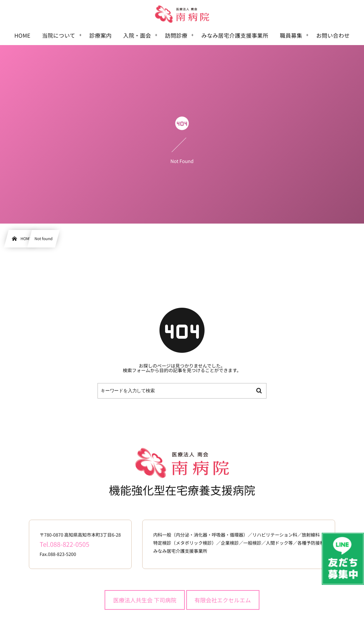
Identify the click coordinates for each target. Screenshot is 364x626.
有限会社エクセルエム (223, 600)
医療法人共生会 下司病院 (145, 600)
